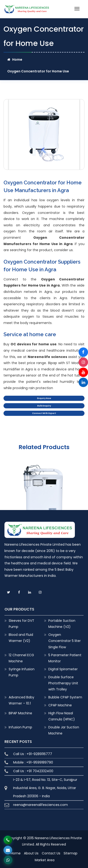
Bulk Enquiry (44, 406)
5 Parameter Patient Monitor (65, 658)
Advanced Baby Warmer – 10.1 (21, 700)
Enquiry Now (44, 398)
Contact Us (51, 853)
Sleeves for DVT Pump (21, 624)
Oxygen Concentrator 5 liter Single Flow (65, 641)
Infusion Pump (20, 727)
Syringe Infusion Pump (22, 672)
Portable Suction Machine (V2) (62, 624)
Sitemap (71, 853)
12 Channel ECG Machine (21, 658)
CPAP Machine (60, 705)
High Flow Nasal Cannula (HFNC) (62, 716)
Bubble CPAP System (65, 697)
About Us (31, 853)
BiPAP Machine (20, 713)
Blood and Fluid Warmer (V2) (21, 638)
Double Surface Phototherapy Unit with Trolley (63, 683)
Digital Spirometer (63, 669)
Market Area (45, 860)
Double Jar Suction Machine (64, 730)
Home (15, 60)
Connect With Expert (44, 413)
